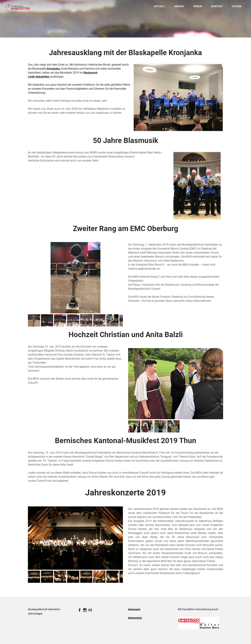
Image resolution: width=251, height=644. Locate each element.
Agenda (177, 8)
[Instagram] (85, 610)
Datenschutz (135, 618)
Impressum (134, 609)
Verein (196, 8)
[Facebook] (80, 610)
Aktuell (157, 8)
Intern (235, 8)
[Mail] (90, 610)
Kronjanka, (54, 69)
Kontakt (215, 8)
